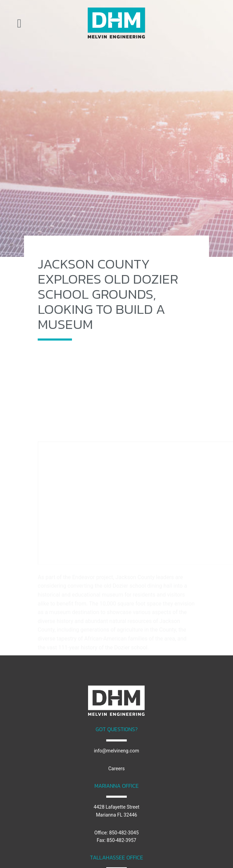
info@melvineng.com (116, 751)
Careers (116, 769)
